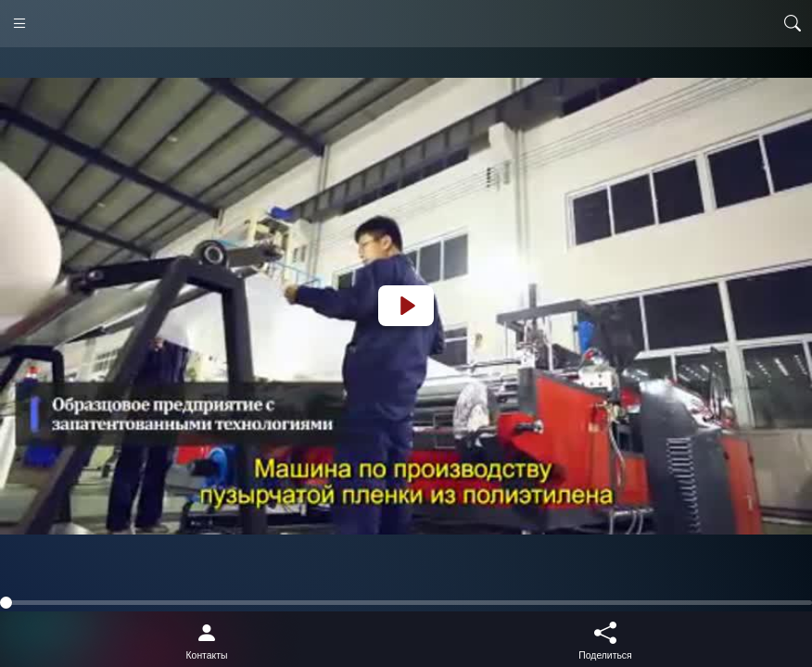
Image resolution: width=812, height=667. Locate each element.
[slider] (406, 603)
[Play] (406, 306)
